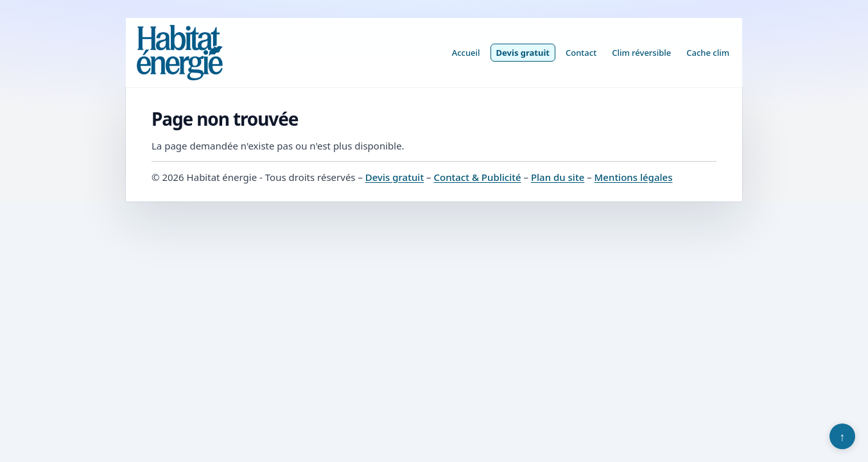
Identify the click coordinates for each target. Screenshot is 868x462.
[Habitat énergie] (180, 53)
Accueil (466, 53)
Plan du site (558, 177)
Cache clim (708, 53)
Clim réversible (641, 53)
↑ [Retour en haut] (843, 436)
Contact (581, 53)
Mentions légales (634, 177)
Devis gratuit (523, 53)
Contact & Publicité (477, 177)
